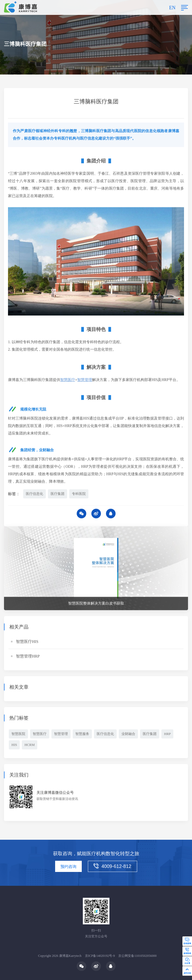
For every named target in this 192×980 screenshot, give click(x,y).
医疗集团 (58, 494)
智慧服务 (82, 734)
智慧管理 (61, 734)
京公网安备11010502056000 (137, 956)
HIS (14, 745)
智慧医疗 (40, 734)
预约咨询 (68, 867)
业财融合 (128, 734)
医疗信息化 (34, 494)
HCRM (30, 745)
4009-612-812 (112, 866)
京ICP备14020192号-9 (100, 956)
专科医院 (79, 494)
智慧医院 (18, 734)
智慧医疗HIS (27, 642)
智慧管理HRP (28, 657)
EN (172, 8)
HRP (167, 734)
